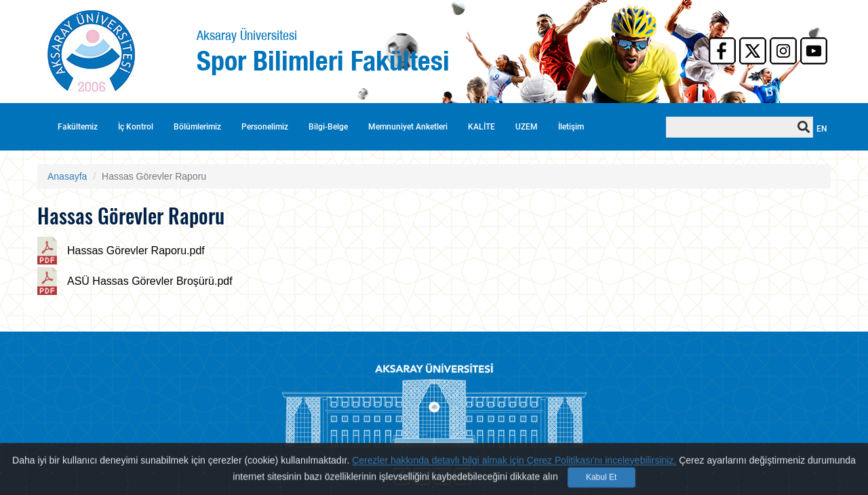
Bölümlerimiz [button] (197, 127)
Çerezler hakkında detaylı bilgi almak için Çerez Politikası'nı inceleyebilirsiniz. (514, 471)
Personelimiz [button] (265, 127)
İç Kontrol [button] (136, 127)
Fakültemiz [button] (78, 127)
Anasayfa (67, 176)
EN (822, 129)
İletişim (571, 127)
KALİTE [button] (481, 127)
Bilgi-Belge (328, 127)
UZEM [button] (527, 127)
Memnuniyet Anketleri (408, 127)
